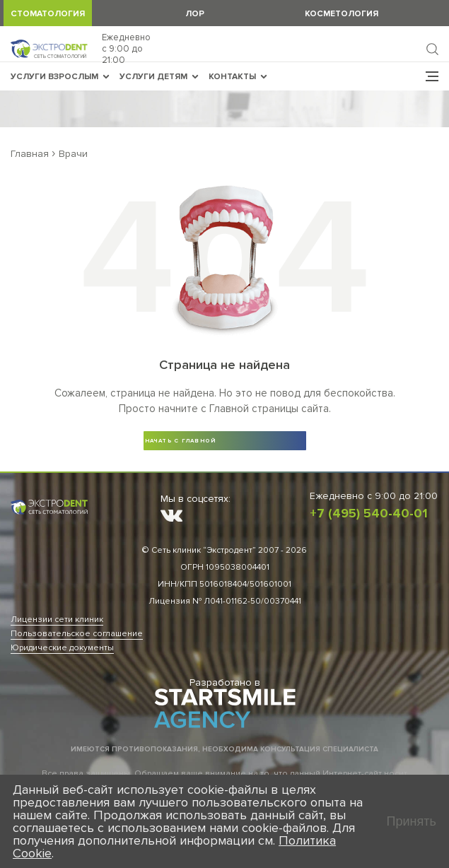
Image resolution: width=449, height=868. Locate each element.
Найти (432, 49)
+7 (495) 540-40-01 (369, 513)
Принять (412, 821)
